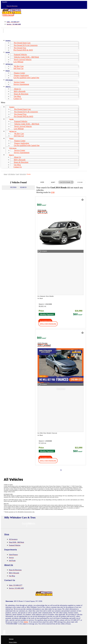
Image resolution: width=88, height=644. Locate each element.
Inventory (8, 41)
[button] (8, 15)
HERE (26, 452)
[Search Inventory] (22, 495)
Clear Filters (80, 183)
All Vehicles (12, 174)
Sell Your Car (9, 64)
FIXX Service (9, 80)
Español (5, 2)
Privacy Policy (42, 630)
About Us (8, 87)
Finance (8, 71)
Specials (8, 52)
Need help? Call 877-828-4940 (44, 640)
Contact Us (18, 99)
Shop (7, 365)
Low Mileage (18, 62)
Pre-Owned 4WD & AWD (23, 50)
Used (17, 174)
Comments (11, 608)
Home (5, 174)
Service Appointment (21, 84)
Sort (53, 182)
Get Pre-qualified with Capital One (26, 78)
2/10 (53, 192)
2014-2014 (23, 174)
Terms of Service (54, 630)
